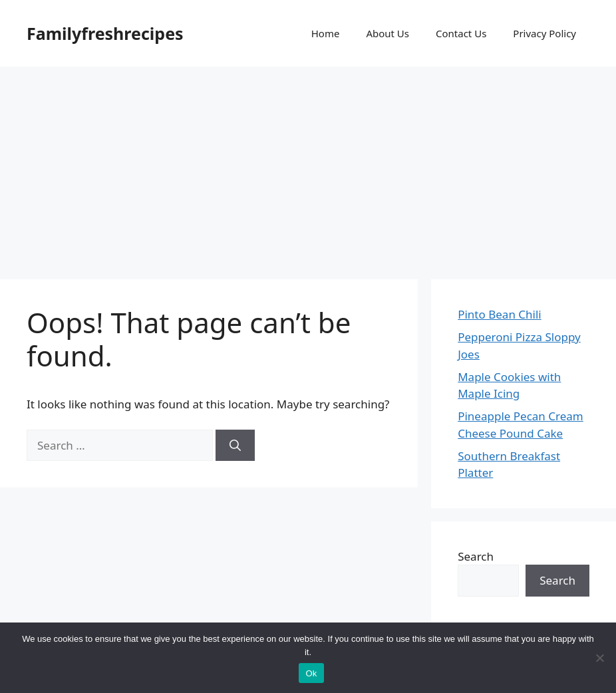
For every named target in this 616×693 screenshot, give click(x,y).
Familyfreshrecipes (105, 33)
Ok (311, 673)
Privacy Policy (544, 33)
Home (326, 33)
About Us (387, 33)
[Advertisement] (308, 166)
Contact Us (461, 33)
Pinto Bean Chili (500, 314)
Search (476, 556)
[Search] (235, 446)
